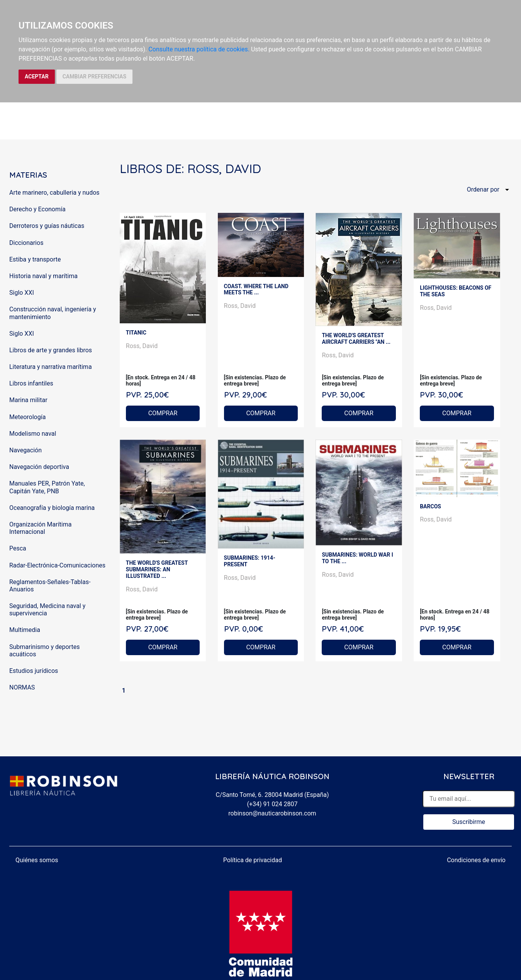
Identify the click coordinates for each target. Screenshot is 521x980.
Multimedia (25, 630)
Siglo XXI (22, 293)
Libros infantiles (31, 383)
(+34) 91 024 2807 (272, 804)
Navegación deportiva (39, 467)
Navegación (25, 450)
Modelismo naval (33, 434)
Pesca (18, 548)
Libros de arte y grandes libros (51, 350)
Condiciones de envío (476, 860)
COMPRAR (163, 413)
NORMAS (22, 687)
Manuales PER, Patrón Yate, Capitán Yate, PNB (47, 487)
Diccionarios (26, 243)
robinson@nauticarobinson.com (272, 813)
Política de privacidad (253, 860)
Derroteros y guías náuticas (47, 226)
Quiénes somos (37, 860)
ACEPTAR (37, 76)
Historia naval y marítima (43, 276)
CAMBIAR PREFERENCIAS (94, 76)
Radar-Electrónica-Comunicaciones (57, 565)
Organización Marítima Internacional (40, 528)
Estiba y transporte (35, 259)
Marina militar (28, 400)
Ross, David (142, 346)
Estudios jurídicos (34, 671)
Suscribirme (469, 822)
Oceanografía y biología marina (52, 508)
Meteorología (27, 417)
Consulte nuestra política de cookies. (199, 49)
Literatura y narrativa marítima (51, 367)
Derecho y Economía (37, 209)
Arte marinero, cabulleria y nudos (54, 193)
